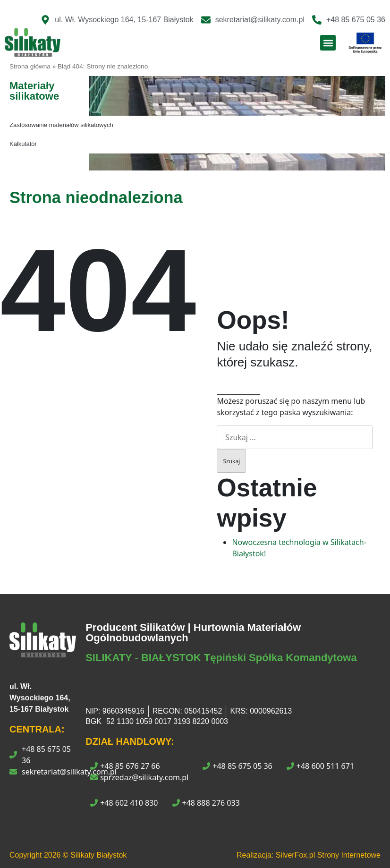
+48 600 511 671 (320, 766)
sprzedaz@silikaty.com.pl (139, 777)
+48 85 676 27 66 (125, 766)
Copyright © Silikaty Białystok (68, 855)
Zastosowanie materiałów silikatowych (61, 125)
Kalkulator (23, 144)
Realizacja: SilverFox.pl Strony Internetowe (309, 855)
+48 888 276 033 (206, 803)
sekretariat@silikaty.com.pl (69, 772)
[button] (328, 43)
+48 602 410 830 (124, 803)
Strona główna (30, 66)
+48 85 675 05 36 (46, 755)
